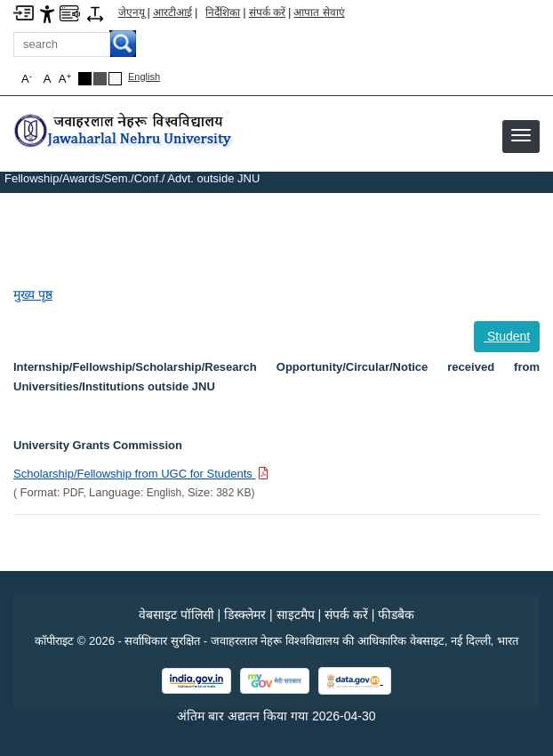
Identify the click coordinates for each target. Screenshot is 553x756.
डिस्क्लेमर (245, 615)
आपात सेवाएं (319, 12)
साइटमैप (296, 615)
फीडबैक (396, 615)
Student (507, 336)
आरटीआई (172, 12)
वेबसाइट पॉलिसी (176, 615)
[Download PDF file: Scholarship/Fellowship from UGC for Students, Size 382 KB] (141, 473)
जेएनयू (132, 12)
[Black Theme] (85, 79)
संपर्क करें (267, 12)
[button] (521, 135)
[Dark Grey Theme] (100, 79)
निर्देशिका (223, 12)
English (144, 76)
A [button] (65, 79)
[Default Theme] (115, 79)
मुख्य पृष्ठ (33, 294)
